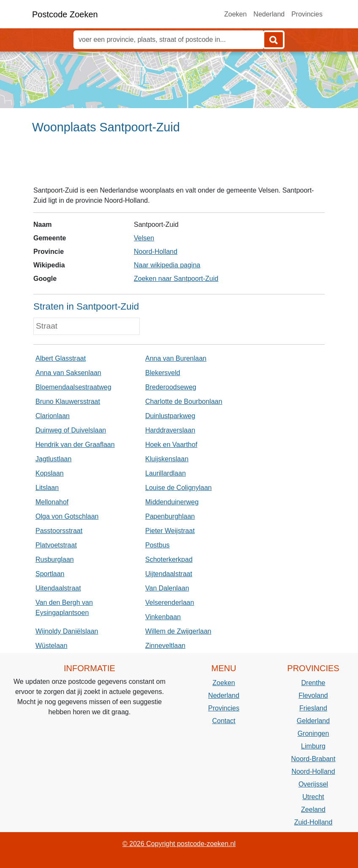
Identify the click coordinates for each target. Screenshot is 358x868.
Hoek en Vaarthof (171, 445)
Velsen (144, 238)
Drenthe (313, 683)
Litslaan (47, 488)
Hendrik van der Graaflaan (75, 445)
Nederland (269, 14)
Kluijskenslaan (167, 459)
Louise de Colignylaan (178, 488)
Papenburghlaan (170, 516)
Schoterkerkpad (169, 559)
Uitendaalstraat (58, 588)
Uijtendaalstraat (169, 574)
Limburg (313, 746)
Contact (224, 721)
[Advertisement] (179, 163)
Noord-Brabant (313, 759)
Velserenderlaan (170, 603)
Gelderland (313, 721)
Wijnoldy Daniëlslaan (67, 631)
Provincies (307, 14)
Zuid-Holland (313, 822)
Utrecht (313, 797)
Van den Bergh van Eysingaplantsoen (64, 608)
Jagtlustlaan (53, 459)
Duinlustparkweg (170, 416)
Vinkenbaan (163, 617)
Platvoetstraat (56, 545)
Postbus (157, 545)
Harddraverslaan (170, 430)
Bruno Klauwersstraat (68, 401)
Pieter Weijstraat (170, 531)
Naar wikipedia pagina (167, 265)
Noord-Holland (156, 252)
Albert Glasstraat (61, 358)
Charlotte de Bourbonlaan (184, 401)
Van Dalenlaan (167, 588)
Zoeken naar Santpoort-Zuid (176, 279)
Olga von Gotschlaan (67, 516)
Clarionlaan (53, 416)
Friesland (313, 708)
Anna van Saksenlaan (68, 373)
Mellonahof (52, 502)
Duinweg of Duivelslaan (71, 430)
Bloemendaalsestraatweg (73, 387)
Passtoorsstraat (59, 531)
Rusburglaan (55, 559)
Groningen (313, 733)
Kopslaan (50, 473)
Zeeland (313, 809)
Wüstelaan (52, 646)
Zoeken (235, 14)
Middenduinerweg (172, 502)
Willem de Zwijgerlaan (178, 631)
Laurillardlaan (165, 473)
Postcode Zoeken (65, 14)
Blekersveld (163, 373)
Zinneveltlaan (165, 646)
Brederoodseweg (171, 387)
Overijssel (313, 784)
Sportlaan (50, 574)
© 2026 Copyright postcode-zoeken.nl (179, 844)
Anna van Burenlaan (176, 358)
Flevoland (313, 695)
